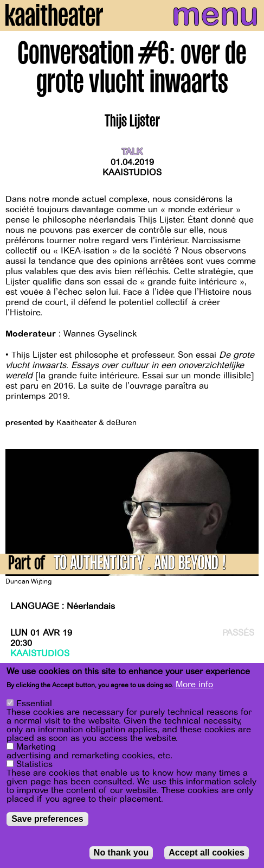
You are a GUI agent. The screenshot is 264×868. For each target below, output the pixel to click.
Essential (34, 704)
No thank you (121, 853)
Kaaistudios (132, 173)
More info (194, 685)
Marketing (36, 747)
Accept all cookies (207, 853)
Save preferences (47, 819)
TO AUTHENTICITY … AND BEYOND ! (140, 565)
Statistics (34, 765)
